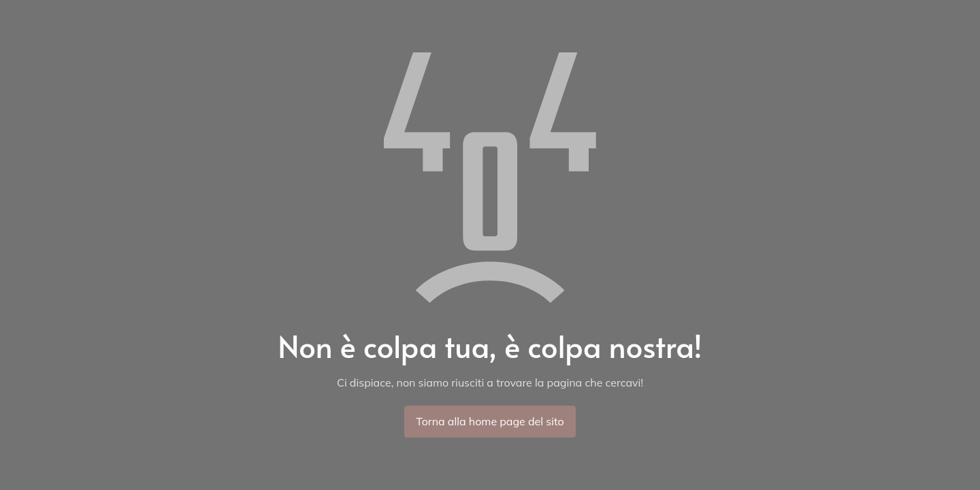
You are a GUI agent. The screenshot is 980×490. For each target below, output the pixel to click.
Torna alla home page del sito (490, 421)
